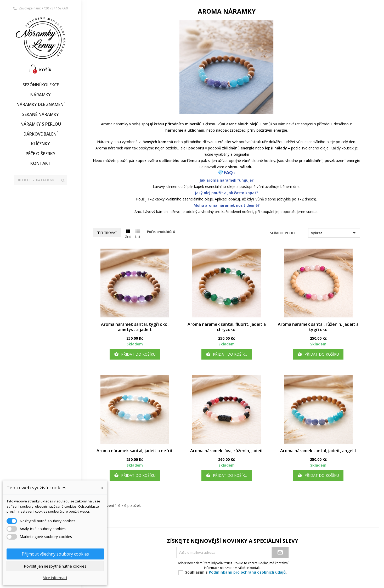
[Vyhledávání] (41, 180)
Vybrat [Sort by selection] (334, 233)
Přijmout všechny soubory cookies (55, 554)
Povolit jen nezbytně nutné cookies (55, 566)
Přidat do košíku (135, 354)
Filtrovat (107, 233)
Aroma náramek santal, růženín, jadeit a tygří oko (318, 327)
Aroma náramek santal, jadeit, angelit (318, 451)
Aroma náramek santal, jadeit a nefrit (135, 451)
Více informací (55, 578)
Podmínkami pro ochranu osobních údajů (247, 572)
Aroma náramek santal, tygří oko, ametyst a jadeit (135, 327)
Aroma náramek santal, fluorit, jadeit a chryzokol (227, 327)
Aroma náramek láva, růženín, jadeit (227, 451)
